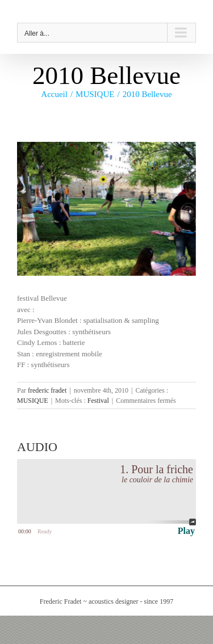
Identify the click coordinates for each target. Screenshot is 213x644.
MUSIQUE (33, 401)
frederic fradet (47, 390)
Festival (98, 401)
